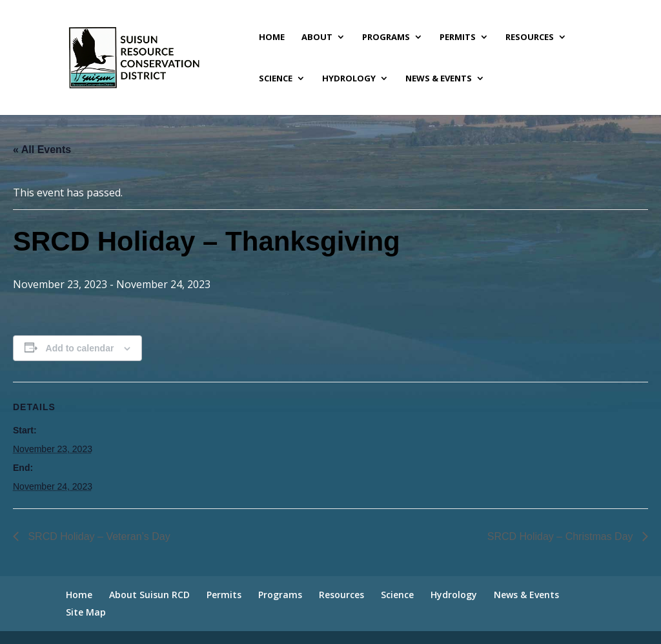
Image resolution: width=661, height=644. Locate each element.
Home (272, 37)
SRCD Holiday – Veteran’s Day (98, 536)
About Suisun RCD (149, 595)
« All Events (42, 150)
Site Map (86, 612)
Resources (530, 37)
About (317, 37)
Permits (458, 37)
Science (276, 79)
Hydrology (349, 79)
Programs (386, 37)
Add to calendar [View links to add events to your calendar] (80, 348)
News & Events (439, 79)
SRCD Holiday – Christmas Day (562, 536)
